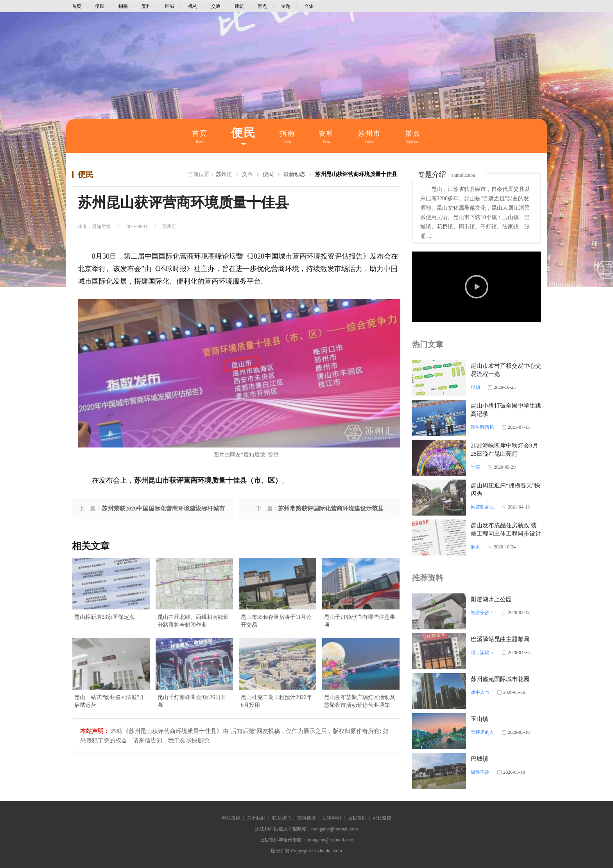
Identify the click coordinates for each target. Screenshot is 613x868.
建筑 (239, 6)
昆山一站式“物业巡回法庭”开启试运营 (109, 701)
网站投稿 (231, 818)
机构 (193, 6)
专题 (286, 6)
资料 (146, 6)
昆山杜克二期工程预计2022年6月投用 (276, 701)
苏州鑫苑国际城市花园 (500, 679)
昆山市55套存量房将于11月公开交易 (276, 621)
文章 (247, 174)
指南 (123, 6)
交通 (216, 6)
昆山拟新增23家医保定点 (104, 617)
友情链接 (306, 818)
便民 (100, 6)
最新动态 (294, 174)
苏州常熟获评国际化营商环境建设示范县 (331, 509)
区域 (170, 6)
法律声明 (332, 818)
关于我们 (256, 818)
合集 (309, 6)
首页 (77, 6)
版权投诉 (357, 818)
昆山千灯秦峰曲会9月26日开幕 (192, 701)
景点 (262, 6)
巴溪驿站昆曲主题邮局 (500, 639)
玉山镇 (479, 719)
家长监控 (382, 818)
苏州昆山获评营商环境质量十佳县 (356, 174)
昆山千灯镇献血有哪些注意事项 (360, 621)
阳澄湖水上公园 (491, 599)
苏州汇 (224, 174)
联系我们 (281, 818)
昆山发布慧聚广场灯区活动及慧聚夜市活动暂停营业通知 (360, 701)
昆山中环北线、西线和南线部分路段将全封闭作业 (193, 621)
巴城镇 (479, 759)
